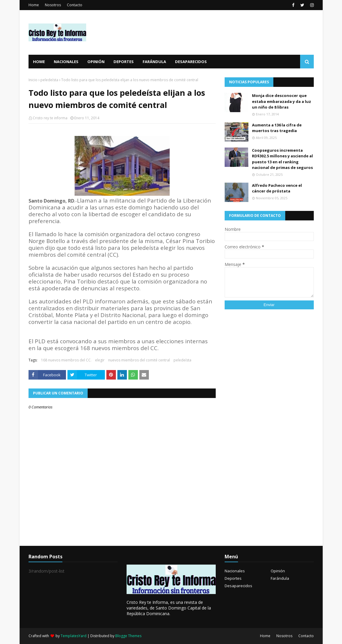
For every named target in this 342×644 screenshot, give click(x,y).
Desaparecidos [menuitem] (191, 62)
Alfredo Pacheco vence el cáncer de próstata (277, 188)
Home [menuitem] (39, 62)
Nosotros (53, 5)
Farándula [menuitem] (154, 62)
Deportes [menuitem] (124, 62)
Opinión (278, 571)
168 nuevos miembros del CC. (66, 360)
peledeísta (49, 80)
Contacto (75, 5)
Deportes (233, 578)
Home (34, 5)
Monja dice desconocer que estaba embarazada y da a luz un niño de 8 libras (282, 101)
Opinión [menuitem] (96, 62)
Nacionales (235, 571)
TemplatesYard (74, 636)
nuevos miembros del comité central (139, 360)
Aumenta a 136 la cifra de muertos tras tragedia (277, 128)
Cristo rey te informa (50, 118)
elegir (100, 360)
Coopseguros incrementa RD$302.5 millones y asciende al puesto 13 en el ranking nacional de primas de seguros (282, 159)
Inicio (33, 80)
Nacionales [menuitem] (66, 62)
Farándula (280, 578)
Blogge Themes (128, 636)
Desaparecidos (238, 586)
